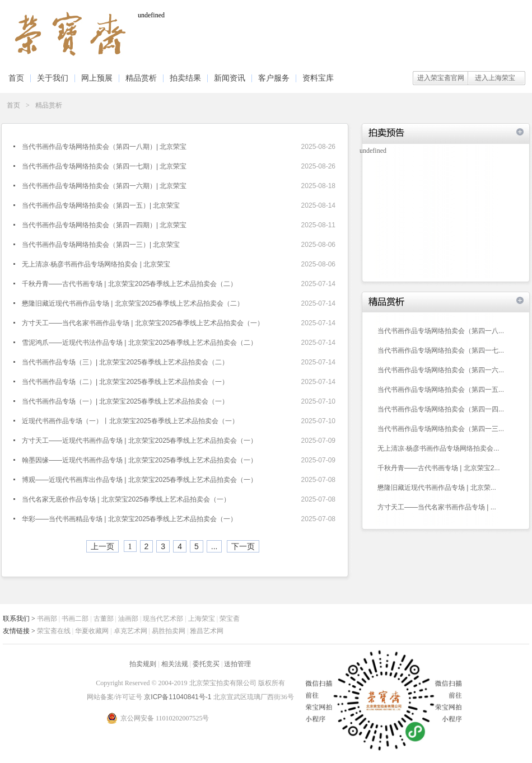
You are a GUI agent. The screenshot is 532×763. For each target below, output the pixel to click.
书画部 (47, 619)
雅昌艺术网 (207, 631)
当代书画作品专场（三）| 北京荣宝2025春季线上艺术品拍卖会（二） (125, 362)
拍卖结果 (185, 78)
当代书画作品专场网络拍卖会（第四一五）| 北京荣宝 (101, 205)
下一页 (243, 546)
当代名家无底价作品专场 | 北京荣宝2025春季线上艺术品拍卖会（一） (126, 499)
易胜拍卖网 (169, 631)
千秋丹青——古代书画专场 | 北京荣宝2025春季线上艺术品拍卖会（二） (129, 284)
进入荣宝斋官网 (441, 78)
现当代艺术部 (163, 619)
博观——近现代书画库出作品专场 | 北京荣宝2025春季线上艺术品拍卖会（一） (139, 480)
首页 (16, 78)
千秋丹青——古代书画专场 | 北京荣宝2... (438, 468)
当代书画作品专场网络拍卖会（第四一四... (441, 409)
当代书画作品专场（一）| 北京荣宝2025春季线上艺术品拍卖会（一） (125, 401)
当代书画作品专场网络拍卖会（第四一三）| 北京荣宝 (101, 245)
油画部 (128, 619)
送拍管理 (237, 664)
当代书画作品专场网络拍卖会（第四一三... (441, 429)
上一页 (102, 546)
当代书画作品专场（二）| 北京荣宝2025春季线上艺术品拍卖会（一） (125, 382)
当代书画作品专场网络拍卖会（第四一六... (441, 370)
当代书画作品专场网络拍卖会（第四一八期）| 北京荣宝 (104, 147)
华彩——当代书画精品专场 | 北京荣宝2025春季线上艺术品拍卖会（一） (129, 519)
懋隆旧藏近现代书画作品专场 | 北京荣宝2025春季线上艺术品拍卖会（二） (133, 303)
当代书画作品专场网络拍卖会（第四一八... (441, 331)
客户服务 (274, 78)
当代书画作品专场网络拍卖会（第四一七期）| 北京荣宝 (104, 166)
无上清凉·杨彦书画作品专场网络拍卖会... (438, 448)
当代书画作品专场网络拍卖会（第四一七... (441, 350)
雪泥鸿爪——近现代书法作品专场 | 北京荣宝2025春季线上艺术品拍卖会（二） (139, 343)
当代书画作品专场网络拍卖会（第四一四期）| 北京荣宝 (104, 225)
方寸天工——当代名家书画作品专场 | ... (437, 507)
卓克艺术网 (130, 631)
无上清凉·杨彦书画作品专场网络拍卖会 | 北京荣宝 (96, 264)
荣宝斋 (230, 619)
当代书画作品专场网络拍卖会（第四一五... (441, 390)
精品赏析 (141, 78)
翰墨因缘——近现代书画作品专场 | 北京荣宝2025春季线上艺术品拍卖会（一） (139, 460)
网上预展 (97, 78)
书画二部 (75, 619)
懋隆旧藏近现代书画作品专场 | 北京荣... (437, 488)
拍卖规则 (143, 664)
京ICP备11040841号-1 (178, 697)
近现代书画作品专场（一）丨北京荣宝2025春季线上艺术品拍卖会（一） (130, 421)
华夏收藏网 (92, 631)
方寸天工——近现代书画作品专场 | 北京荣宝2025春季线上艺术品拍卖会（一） (139, 441)
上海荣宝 (202, 619)
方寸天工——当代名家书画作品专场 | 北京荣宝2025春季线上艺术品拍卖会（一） (143, 323)
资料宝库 (318, 78)
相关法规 (175, 664)
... (214, 546)
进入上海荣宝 (495, 78)
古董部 (104, 619)
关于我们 (53, 78)
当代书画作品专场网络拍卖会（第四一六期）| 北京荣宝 (104, 186)
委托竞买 (206, 664)
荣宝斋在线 (54, 631)
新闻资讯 (230, 78)
